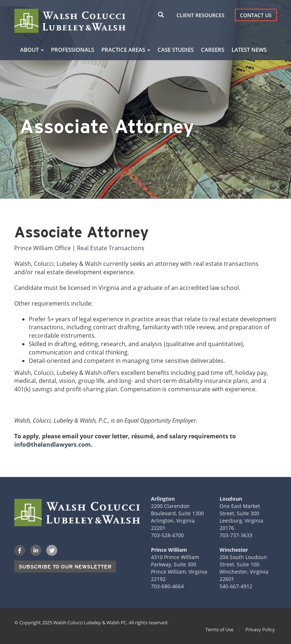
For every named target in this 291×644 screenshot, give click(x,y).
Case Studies (176, 50)
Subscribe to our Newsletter (65, 567)
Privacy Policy (260, 629)
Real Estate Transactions (111, 248)
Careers (213, 50)
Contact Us (256, 15)
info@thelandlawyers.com (53, 445)
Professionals (73, 50)
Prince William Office (42, 248)
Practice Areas (126, 50)
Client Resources (201, 15)
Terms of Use (219, 629)
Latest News (249, 50)
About (32, 50)
